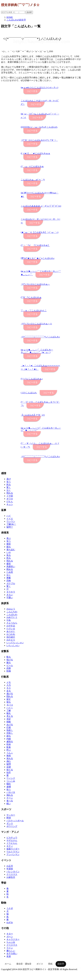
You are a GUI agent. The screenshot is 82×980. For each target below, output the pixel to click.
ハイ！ (10, 708)
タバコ (10, 705)
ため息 (10, 572)
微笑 (9, 544)
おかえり (11, 640)
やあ (9, 620)
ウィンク (11, 778)
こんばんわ (12, 614)
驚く (9, 487)
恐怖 (9, 581)
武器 (9, 668)
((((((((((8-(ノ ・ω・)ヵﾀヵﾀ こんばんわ (39, 127)
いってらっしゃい (15, 643)
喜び (9, 479)
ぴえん (10, 501)
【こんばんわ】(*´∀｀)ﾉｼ (33, 415)
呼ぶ (9, 750)
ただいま (11, 629)
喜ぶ (9, 538)
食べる (10, 801)
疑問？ (10, 527)
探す (9, 699)
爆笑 (9, 564)
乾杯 (9, 744)
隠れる (10, 696)
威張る (10, 742)
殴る (9, 657)
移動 (9, 722)
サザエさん (12, 840)
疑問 (9, 764)
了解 (9, 710)
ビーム (10, 665)
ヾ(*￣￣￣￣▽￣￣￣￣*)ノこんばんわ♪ (40, 337)
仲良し (10, 733)
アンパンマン (13, 854)
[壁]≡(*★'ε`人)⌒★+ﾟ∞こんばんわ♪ (38, 258)
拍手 (9, 773)
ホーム (8, 964)
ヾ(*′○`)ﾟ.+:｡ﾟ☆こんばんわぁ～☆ (36, 324)
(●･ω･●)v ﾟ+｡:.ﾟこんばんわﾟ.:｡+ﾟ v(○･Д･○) (39, 88)
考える (10, 716)
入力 (9, 685)
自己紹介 (11, 637)
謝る (9, 736)
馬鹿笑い (11, 566)
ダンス (10, 823)
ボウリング (12, 826)
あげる (10, 725)
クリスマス (12, 874)
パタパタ (11, 792)
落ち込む (11, 550)
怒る (9, 485)
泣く (9, 490)
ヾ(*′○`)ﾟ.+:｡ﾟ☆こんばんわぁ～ (35, 284)
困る (9, 547)
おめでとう (12, 617)
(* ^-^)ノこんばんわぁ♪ (32, 379)
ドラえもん (12, 843)
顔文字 (61, 964)
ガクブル (11, 583)
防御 (9, 671)
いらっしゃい (13, 645)
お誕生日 (11, 877)
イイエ (10, 519)
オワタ (10, 499)
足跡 (9, 767)
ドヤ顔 (10, 496)
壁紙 (50, 964)
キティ (10, 846)
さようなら (12, 623)
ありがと (11, 631)
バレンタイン (13, 872)
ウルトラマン (13, 852)
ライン (10, 948)
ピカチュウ (12, 838)
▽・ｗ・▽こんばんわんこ (34, 310)
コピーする (32, 91)
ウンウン (11, 521)
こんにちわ (12, 612)
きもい (10, 595)
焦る (9, 555)
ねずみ (10, 922)
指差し (10, 730)
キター (10, 934)
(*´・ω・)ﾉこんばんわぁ (32, 166)
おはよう (11, 609)
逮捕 (9, 787)
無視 (9, 756)
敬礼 (9, 713)
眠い (9, 804)
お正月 (10, 866)
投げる (10, 660)
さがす (29, 12)
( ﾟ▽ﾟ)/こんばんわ (29, 393)
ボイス (40, 964)
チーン (10, 798)
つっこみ (11, 781)
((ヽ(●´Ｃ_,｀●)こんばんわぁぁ (35, 153)
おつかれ (11, 634)
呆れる (10, 758)
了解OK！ (11, 524)
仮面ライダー (13, 849)
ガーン (10, 937)
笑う (9, 482)
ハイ (9, 516)
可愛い (10, 598)
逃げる (10, 694)
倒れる (10, 795)
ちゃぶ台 (11, 942)
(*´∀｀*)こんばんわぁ (31, 297)
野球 (9, 818)
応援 (9, 727)
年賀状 (10, 869)
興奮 (9, 578)
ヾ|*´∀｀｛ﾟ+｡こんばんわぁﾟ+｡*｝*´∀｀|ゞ (39, 140)
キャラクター (13, 939)
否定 (9, 719)
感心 (9, 761)
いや (9, 552)
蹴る (9, 663)
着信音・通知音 (24, 964)
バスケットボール (15, 821)
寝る (9, 702)
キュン (10, 504)
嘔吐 (9, 784)
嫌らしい (11, 951)
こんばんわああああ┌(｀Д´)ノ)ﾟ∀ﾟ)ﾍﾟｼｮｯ (41, 206)
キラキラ (11, 592)
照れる (10, 493)
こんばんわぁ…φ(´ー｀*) (33, 180)
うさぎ (10, 908)
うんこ (10, 753)
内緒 (9, 739)
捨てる (10, 770)
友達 (9, 956)
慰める (10, 569)
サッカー (11, 815)
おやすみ (11, 626)
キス (9, 688)
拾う (9, 789)
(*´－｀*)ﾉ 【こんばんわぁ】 (35, 245)
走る (9, 691)
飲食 (9, 747)
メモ (9, 682)
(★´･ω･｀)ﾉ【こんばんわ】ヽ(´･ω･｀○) (40, 232)
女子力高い (12, 953)
